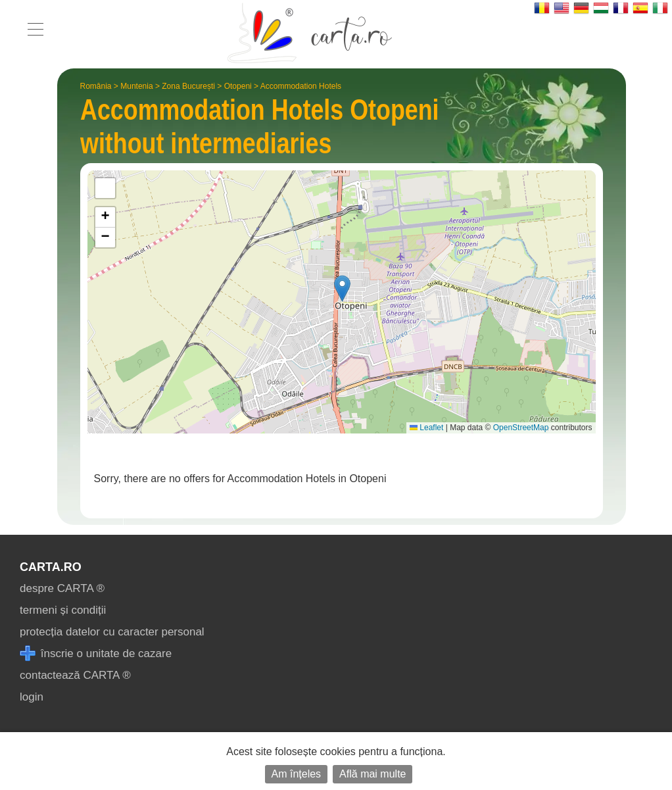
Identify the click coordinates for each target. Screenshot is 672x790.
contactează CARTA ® (75, 675)
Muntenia (136, 86)
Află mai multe (372, 774)
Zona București (188, 86)
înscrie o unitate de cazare (96, 654)
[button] (342, 288)
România (96, 86)
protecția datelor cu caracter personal (112, 632)
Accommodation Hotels (301, 86)
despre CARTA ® (62, 588)
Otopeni (238, 86)
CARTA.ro (51, 567)
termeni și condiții (63, 610)
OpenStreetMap (521, 428)
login (32, 697)
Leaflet (426, 428)
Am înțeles (297, 774)
